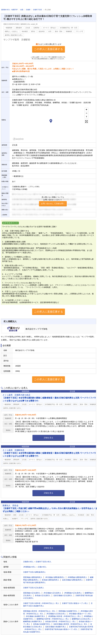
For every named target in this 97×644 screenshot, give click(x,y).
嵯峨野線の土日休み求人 (81, 619)
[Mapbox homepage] (18, 139)
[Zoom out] (86, 113)
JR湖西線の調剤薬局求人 (77, 577)
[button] (51, 121)
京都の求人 (42, 567)
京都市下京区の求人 (44, 562)
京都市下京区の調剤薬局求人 (34, 572)
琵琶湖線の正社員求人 (32, 593)
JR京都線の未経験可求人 (35, 616)
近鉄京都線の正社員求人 (63, 595)
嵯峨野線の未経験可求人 (33, 621)
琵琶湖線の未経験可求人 (68, 611)
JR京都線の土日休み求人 (56, 614)
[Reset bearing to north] (86, 117)
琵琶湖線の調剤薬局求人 (33, 577)
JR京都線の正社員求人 (52, 593)
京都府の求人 (28, 562)
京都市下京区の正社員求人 (34, 588)
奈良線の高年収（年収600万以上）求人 (61, 621)
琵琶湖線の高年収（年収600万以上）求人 (39, 611)
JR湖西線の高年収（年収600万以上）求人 (64, 616)
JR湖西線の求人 (29, 567)
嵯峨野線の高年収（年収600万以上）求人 (53, 619)
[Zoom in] (86, 110)
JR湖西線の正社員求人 (73, 593)
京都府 (28, 10)
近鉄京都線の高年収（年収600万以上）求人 (70, 624)
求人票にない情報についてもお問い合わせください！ (53, 201)
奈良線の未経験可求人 (42, 624)
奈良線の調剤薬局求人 (50, 580)
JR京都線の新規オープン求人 (80, 614)
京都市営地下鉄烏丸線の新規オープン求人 (61, 629)
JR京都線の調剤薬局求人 (55, 577)
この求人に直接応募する (48, 49)
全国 (22, 10)
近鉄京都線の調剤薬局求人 (72, 580)
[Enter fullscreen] (86, 122)
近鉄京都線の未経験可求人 (56, 627)
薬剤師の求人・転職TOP (9, 10)
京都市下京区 (38, 10)
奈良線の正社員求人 (43, 595)
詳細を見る (49, 438)
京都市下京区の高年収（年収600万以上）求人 (41, 603)
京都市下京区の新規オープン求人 (75, 603)
